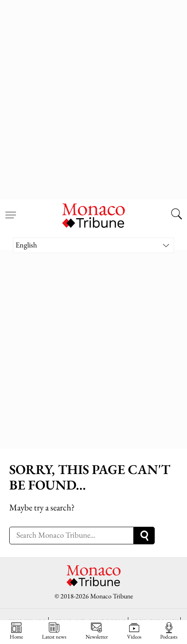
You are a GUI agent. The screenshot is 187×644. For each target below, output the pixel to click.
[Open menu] (10, 210)
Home (16, 631)
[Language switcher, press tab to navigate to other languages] (93, 245)
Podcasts (169, 631)
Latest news (54, 631)
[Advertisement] (93, 98)
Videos (134, 631)
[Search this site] (177, 215)
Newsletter (97, 631)
